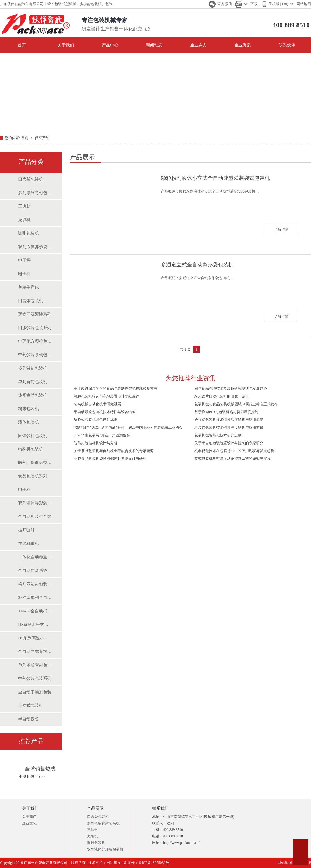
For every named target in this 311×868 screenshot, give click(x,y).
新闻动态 (154, 45)
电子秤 (24, 260)
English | (288, 4)
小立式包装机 (31, 705)
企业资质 (243, 45)
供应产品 (42, 138)
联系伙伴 (287, 45)
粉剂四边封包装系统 (35, 584)
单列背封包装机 (33, 382)
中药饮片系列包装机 (35, 355)
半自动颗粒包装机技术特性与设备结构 (105, 412)
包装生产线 (29, 287)
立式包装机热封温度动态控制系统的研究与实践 (232, 459)
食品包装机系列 (33, 476)
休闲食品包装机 (33, 395)
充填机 (24, 220)
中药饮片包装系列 (35, 678)
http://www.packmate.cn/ (181, 843)
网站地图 (303, 4)
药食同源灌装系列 (35, 314)
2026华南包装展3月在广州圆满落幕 (102, 435)
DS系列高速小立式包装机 (35, 638)
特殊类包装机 (31, 449)
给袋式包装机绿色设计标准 (96, 420)
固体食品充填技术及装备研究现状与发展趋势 (231, 389)
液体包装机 (29, 422)
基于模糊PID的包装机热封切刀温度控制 (226, 412)
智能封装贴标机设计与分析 (96, 443)
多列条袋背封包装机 (35, 193)
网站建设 (114, 863)
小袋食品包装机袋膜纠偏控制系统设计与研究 (110, 459)
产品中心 (110, 45)
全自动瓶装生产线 (35, 517)
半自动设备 (29, 719)
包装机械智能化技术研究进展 (218, 435)
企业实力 (199, 45)
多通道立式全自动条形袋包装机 (197, 265)
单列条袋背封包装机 (35, 665)
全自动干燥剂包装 (35, 692)
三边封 (24, 206)
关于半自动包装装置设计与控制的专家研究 (229, 443)
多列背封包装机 (33, 368)
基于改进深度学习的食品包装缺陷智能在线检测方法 (116, 389)
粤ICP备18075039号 (154, 863)
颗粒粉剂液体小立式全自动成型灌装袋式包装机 (215, 178)
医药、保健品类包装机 (35, 463)
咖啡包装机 (29, 233)
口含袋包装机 (31, 179)
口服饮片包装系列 (35, 328)
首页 (16, 45)
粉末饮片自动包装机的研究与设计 (222, 396)
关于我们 (66, 45)
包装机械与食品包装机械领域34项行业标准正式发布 (236, 404)
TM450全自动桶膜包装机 (35, 611)
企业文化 (29, 823)
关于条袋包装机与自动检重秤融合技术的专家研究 (114, 451)
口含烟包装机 (31, 301)
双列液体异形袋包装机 (35, 247)
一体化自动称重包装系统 (35, 557)
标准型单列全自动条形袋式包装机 (35, 597)
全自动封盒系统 (33, 570)
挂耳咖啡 (26, 530)
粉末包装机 (29, 409)
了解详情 (281, 230)
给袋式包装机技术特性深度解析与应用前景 (229, 420)
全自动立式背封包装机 (35, 651)
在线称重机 (29, 544)
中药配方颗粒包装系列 (35, 341)
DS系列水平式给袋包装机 (35, 624)
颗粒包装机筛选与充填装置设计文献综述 (107, 396)
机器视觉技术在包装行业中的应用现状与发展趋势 (234, 451)
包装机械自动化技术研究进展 (97, 404)
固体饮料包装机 (33, 436)
